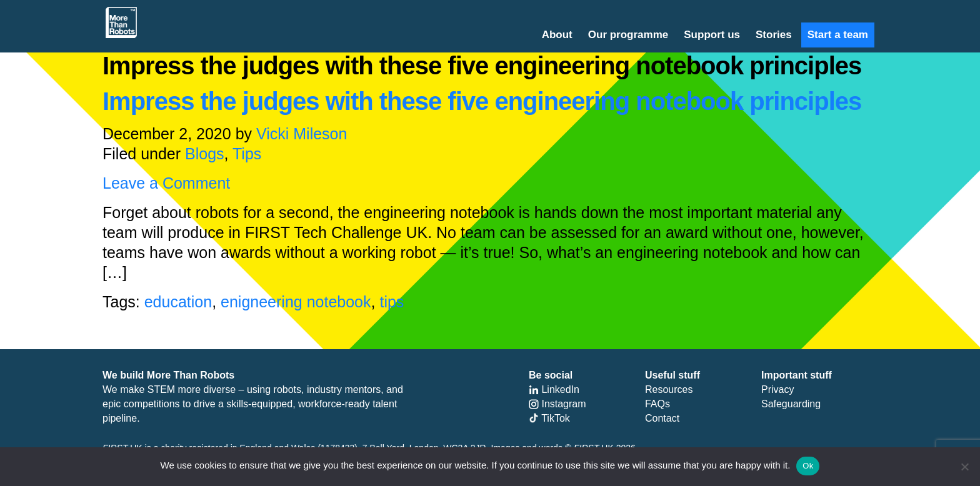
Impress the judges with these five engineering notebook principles (482, 101)
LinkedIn (554, 389)
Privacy (777, 389)
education (178, 302)
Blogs (205, 154)
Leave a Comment (166, 183)
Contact (662, 418)
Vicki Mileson (302, 134)
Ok (808, 466)
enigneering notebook (296, 302)
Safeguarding (791, 404)
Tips (247, 154)
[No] (964, 467)
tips (392, 302)
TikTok (549, 418)
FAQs (657, 404)
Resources (669, 389)
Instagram (557, 404)
